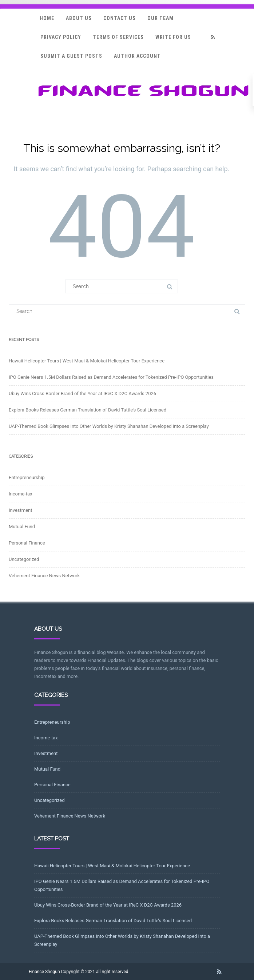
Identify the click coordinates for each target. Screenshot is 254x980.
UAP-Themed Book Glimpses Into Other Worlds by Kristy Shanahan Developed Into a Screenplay (109, 426)
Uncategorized (24, 559)
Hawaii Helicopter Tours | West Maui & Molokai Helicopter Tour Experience (87, 361)
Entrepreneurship (27, 477)
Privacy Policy (61, 37)
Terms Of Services (118, 37)
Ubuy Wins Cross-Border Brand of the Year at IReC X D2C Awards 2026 (82, 393)
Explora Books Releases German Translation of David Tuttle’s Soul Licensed (88, 410)
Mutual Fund (22, 527)
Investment (21, 510)
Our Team (160, 18)
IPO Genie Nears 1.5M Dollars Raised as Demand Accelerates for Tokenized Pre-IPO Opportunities (111, 377)
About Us (79, 18)
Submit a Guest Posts (71, 56)
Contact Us (120, 18)
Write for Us (173, 37)
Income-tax (21, 494)
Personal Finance (27, 543)
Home (47, 18)
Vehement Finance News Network (44, 576)
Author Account (137, 56)
